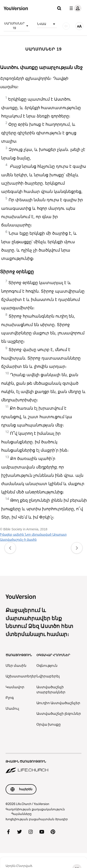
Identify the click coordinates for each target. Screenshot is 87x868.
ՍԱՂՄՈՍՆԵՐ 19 (17, 26)
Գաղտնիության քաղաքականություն (35, 809)
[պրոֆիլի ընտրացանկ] (74, 8)
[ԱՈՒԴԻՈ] (66, 26)
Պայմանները (21, 814)
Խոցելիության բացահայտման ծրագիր (37, 819)
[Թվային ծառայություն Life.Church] (43, 763)
